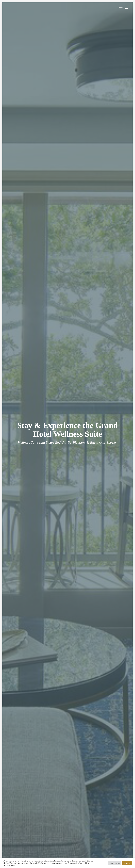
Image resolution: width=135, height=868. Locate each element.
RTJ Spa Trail (23, 8)
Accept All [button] (127, 863)
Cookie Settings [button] (115, 863)
